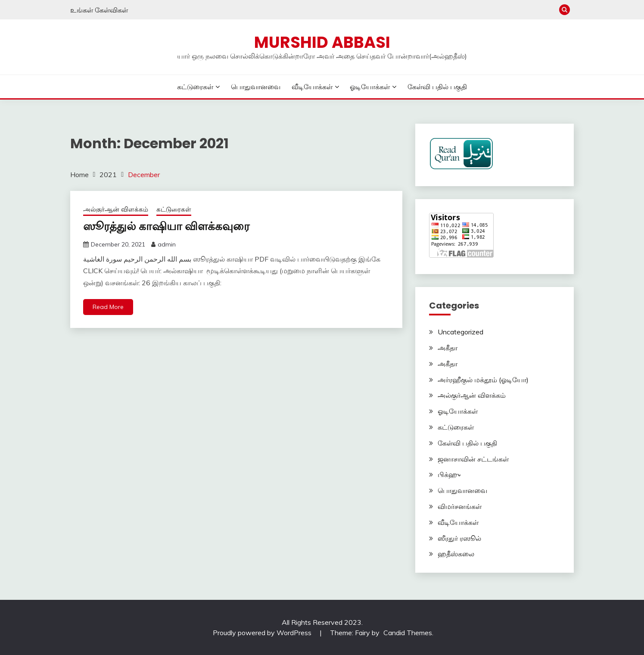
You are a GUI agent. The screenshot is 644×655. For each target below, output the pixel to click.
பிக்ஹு (449, 474)
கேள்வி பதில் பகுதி (437, 87)
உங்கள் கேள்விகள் (99, 10)
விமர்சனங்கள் (460, 506)
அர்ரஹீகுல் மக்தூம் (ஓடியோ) (483, 380)
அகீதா (448, 348)
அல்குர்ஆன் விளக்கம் (116, 209)
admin (167, 244)
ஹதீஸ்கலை (456, 554)
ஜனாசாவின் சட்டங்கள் (473, 459)
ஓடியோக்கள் (370, 87)
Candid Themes (408, 633)
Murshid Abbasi (322, 42)
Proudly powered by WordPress (263, 633)
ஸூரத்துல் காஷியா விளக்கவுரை (166, 226)
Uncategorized (460, 332)
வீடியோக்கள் (312, 87)
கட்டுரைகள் (195, 87)
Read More (108, 307)
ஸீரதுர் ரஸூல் (459, 538)
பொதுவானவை (256, 87)
